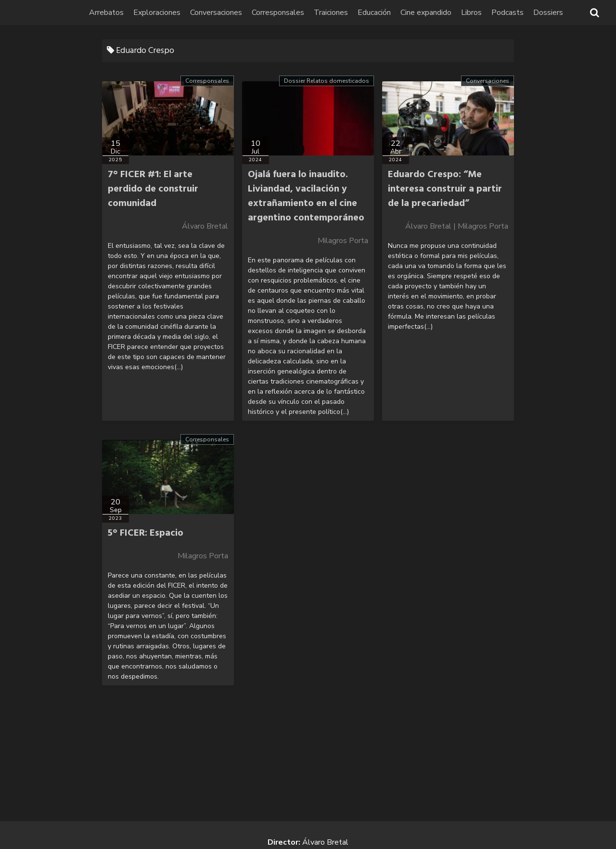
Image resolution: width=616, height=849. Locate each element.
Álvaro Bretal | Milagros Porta (457, 226)
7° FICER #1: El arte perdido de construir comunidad (153, 189)
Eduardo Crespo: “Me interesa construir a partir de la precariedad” (445, 189)
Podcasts (508, 13)
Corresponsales (278, 13)
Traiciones (331, 13)
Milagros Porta (343, 241)
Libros (472, 13)
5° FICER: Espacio (146, 533)
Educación (375, 13)
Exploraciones (157, 13)
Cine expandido (426, 13)
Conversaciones (217, 13)
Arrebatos (107, 13)
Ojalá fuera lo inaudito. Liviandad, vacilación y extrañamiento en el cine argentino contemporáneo (306, 196)
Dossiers (549, 13)
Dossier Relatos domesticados (327, 81)
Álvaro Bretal (205, 226)
